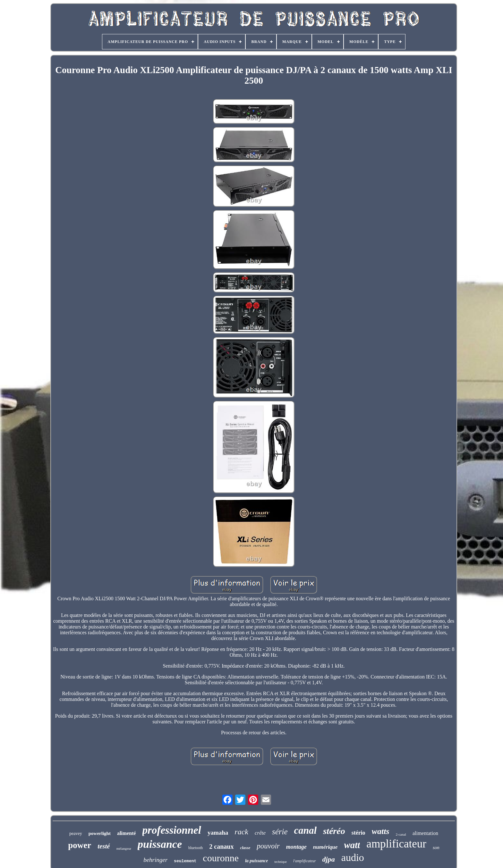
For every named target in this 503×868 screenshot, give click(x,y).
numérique (325, 847)
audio (353, 857)
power (80, 845)
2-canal (401, 834)
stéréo (334, 831)
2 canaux (221, 847)
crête (260, 833)
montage (296, 847)
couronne (221, 858)
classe (245, 848)
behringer (155, 860)
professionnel (172, 830)
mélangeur (124, 848)
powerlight (100, 833)
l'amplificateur (305, 861)
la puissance (256, 861)
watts (381, 831)
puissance (160, 844)
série (280, 832)
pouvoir (268, 846)
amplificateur (396, 844)
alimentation (425, 833)
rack (241, 832)
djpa (329, 859)
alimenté (127, 833)
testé (104, 846)
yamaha (218, 833)
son (436, 847)
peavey (76, 834)
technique (281, 862)
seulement (185, 861)
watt (352, 845)
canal (306, 830)
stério (358, 833)
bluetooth (196, 848)
